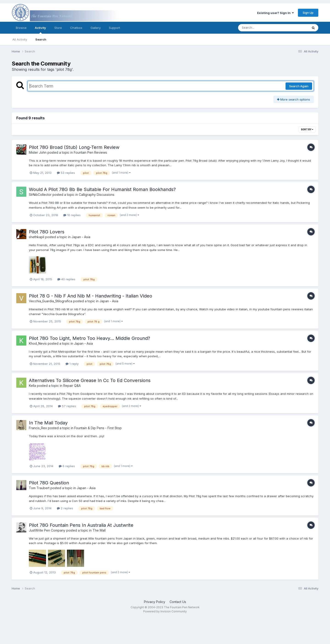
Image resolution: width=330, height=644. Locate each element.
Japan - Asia (81, 237)
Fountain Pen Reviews (90, 152)
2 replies (65, 508)
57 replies (67, 406)
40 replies (66, 279)
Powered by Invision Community (165, 611)
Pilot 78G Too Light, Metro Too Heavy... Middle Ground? (89, 338)
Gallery (96, 28)
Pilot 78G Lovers (47, 232)
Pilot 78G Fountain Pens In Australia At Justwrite (81, 525)
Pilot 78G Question (49, 483)
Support (114, 28)
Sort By (307, 129)
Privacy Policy (155, 602)
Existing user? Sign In (275, 13)
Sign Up (308, 13)
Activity (40, 30)
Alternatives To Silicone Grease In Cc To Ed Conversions (90, 380)
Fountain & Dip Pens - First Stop (98, 428)
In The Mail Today (48, 423)
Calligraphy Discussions (97, 195)
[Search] (261, 28)
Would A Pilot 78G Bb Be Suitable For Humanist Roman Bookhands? (102, 189)
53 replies (66, 173)
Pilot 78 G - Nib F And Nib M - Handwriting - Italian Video (91, 296)
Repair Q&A (72, 386)
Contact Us (178, 602)
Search (41, 39)
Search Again (299, 86)
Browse (21, 28)
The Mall (99, 530)
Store (58, 28)
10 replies (72, 215)
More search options (294, 99)
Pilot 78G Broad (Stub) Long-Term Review (74, 147)
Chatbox (76, 28)
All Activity (20, 39)
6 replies (67, 466)
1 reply (72, 364)
